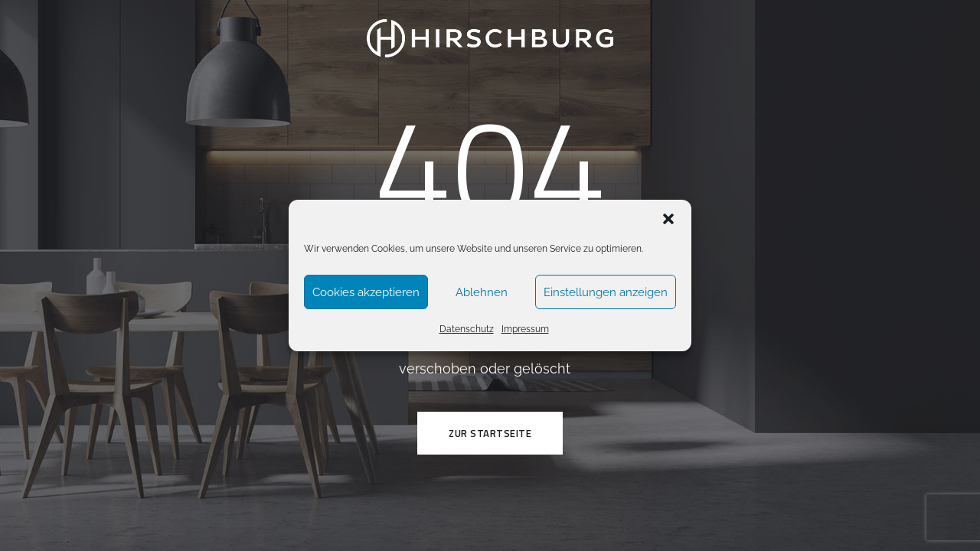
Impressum (525, 329)
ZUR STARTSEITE (490, 433)
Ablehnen (482, 292)
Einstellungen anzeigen (606, 292)
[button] (668, 219)
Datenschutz (467, 329)
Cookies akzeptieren (366, 292)
